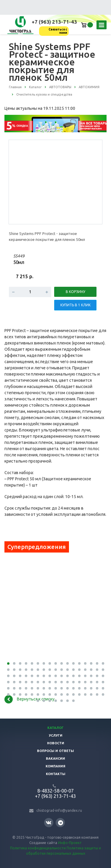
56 (32, 682)
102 (103, 695)
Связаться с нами (58, 31)
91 (38, 695)
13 (79, 664)
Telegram (61, 823)
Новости (56, 743)
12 (73, 664)
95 (62, 695)
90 (32, 695)
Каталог (55, 728)
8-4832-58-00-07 (55, 791)
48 (85, 676)
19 (14, 670)
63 (73, 682)
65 (85, 682)
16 (97, 664)
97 (73, 695)
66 (91, 682)
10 (62, 664)
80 (73, 688)
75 (44, 688)
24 (44, 670)
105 (50, 701)
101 (97, 695)
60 (56, 682)
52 (8, 682)
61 (62, 682)
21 (26, 670)
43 (56, 676)
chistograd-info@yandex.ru (59, 810)
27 (62, 670)
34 (103, 670)
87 (14, 695)
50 (97, 676)
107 (62, 701)
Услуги (56, 735)
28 (67, 670)
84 (97, 688)
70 (14, 688)
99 (85, 695)
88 (20, 695)
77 (56, 688)
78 (62, 688)
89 (26, 695)
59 (50, 682)
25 (50, 670)
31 (85, 670)
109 (73, 701)
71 (20, 688)
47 (79, 676)
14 (85, 664)
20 (20, 670)
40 (38, 676)
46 (73, 676)
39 (32, 676)
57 (38, 682)
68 (103, 682)
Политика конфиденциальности (38, 848)
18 (8, 670)
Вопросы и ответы (55, 751)
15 (91, 664)
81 (79, 688)
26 (56, 670)
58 (44, 682)
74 (38, 688)
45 (67, 676)
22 (32, 670)
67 (97, 682)
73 (32, 688)
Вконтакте (49, 822)
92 (44, 695)
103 (38, 701)
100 (91, 695)
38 (26, 676)
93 (50, 695)
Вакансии (55, 759)
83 (91, 688)
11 (67, 664)
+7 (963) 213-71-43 (54, 22)
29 (73, 670)
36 (14, 676)
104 (44, 701)
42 (50, 676)
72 (26, 688)
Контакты (56, 774)
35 (8, 676)
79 (67, 688)
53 (14, 682)
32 (91, 670)
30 (79, 670)
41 (44, 676)
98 (79, 695)
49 (91, 676)
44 (62, 676)
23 (38, 670)
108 (67, 701)
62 (67, 682)
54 (20, 682)
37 (20, 676)
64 (79, 682)
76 (50, 688)
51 (103, 676)
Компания (55, 766)
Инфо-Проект (70, 843)
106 (56, 701)
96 (67, 695)
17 (103, 664)
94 (56, 695)
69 (8, 688)
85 (103, 688)
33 (97, 670)
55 (26, 682)
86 (8, 695)
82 (85, 688)
